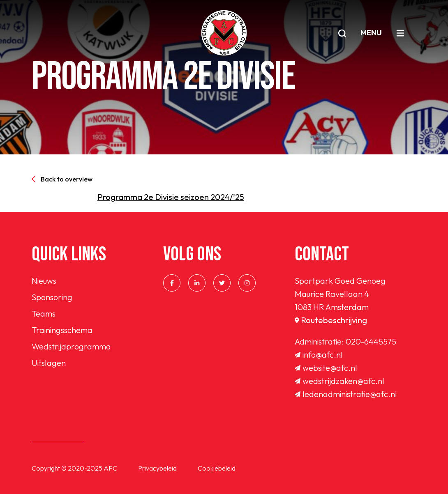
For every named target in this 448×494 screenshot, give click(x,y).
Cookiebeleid (217, 468)
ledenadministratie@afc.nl (346, 394)
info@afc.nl (319, 355)
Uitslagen (49, 363)
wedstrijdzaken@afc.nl (339, 381)
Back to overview (62, 179)
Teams (44, 314)
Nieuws (44, 281)
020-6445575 (371, 341)
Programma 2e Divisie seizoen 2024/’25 (171, 197)
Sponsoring (52, 297)
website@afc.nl (326, 368)
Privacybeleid (157, 468)
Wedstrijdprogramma (71, 346)
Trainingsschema (62, 330)
